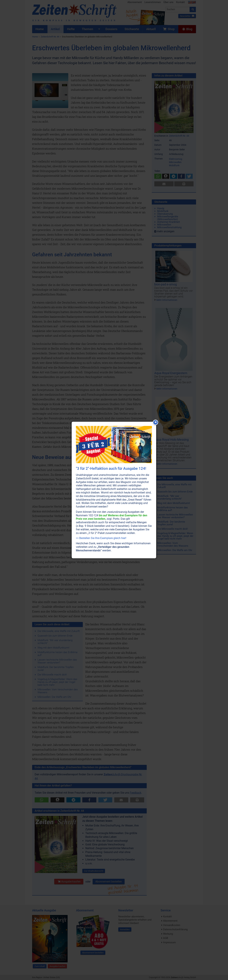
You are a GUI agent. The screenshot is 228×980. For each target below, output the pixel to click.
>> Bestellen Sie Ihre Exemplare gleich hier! (101, 538)
